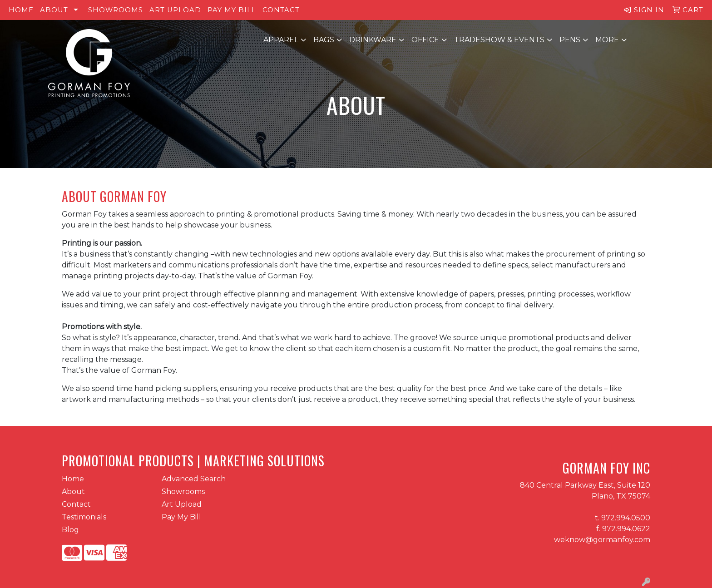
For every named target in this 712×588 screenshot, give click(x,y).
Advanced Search (194, 479)
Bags (324, 40)
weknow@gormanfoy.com (602, 540)
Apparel (281, 40)
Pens (570, 40)
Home (21, 10)
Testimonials (84, 517)
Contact (281, 10)
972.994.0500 (626, 518)
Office (425, 40)
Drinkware (373, 40)
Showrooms (116, 10)
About (54, 10)
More (607, 40)
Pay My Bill (232, 10)
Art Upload (175, 10)
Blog (70, 530)
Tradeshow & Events (499, 40)
